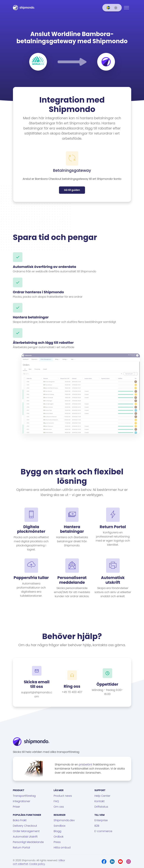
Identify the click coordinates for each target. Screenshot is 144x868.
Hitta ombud (62, 848)
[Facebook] (104, 862)
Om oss (59, 807)
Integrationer (22, 801)
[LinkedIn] (112, 862)
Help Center (103, 796)
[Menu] (126, 8)
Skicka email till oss (37, 684)
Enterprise (101, 820)
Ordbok (59, 837)
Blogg (58, 831)
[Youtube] (120, 862)
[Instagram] (129, 862)
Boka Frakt (20, 820)
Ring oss (72, 687)
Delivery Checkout (25, 826)
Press (57, 842)
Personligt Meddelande (28, 842)
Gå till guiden (72, 190)
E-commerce (103, 831)
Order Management (26, 831)
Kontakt (100, 801)
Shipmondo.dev (64, 820)
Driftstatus (101, 807)
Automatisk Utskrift (25, 837)
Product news (63, 796)
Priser (16, 807)
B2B (97, 826)
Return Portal (22, 848)
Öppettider (107, 684)
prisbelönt (86, 764)
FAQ (56, 801)
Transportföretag (24, 796)
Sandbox (60, 826)
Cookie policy (37, 864)
